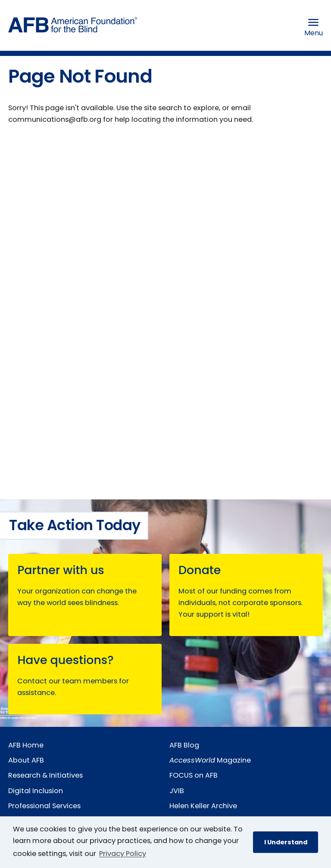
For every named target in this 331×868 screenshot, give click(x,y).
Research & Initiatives (45, 775)
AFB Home (26, 745)
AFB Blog (184, 745)
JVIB (177, 791)
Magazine (210, 760)
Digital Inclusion (36, 791)
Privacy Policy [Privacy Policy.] (123, 854)
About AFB (26, 760)
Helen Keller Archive (203, 806)
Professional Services (44, 806)
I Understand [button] (286, 842)
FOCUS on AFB (194, 775)
